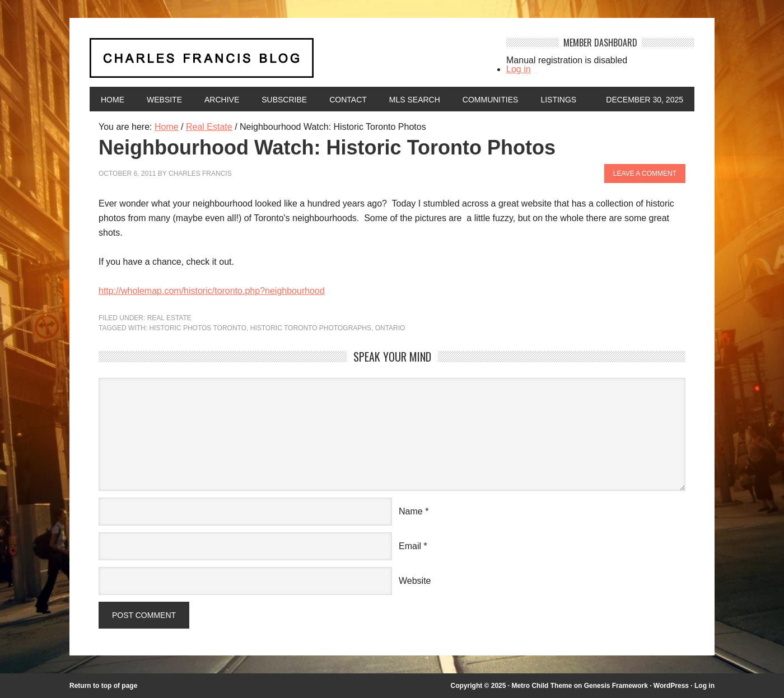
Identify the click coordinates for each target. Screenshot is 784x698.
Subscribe (284, 100)
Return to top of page (103, 686)
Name (411, 511)
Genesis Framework (616, 686)
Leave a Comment (645, 174)
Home (113, 100)
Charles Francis (200, 174)
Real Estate (169, 318)
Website (164, 100)
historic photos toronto (198, 328)
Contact (348, 100)
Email (410, 546)
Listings (558, 100)
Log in (519, 69)
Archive (222, 100)
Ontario (390, 328)
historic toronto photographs (311, 328)
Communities (491, 100)
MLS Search (415, 100)
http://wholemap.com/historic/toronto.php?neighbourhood (212, 291)
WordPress (671, 686)
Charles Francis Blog (288, 62)
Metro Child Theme (542, 686)
